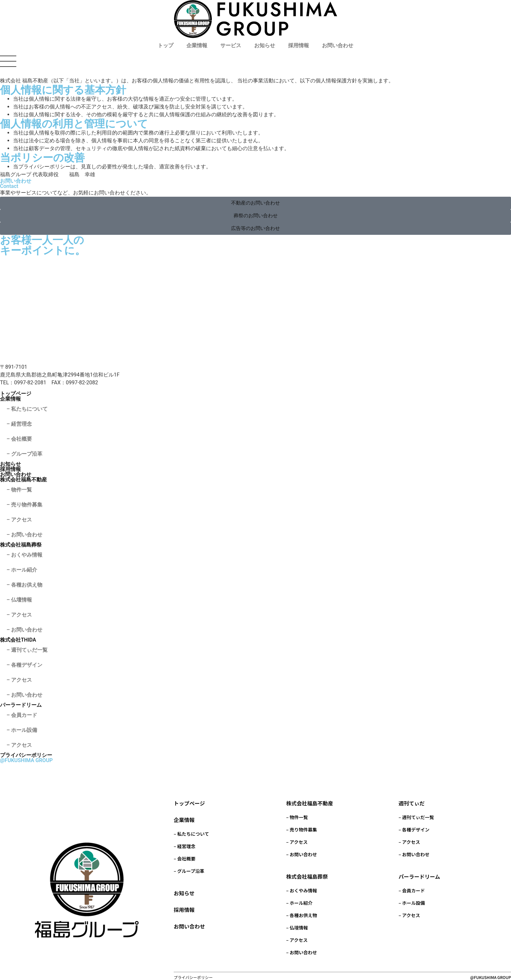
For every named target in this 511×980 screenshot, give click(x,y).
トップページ (16, 394)
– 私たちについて (27, 409)
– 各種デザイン (24, 665)
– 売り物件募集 (24, 505)
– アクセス (19, 520)
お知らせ (265, 45)
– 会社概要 (19, 439)
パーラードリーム (21, 705)
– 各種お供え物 (24, 585)
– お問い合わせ (24, 535)
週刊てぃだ (412, 803)
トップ (166, 45)
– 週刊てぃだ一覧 (27, 650)
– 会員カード (22, 715)
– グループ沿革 (24, 454)
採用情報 (299, 45)
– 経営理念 (19, 424)
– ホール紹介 (22, 570)
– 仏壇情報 (19, 600)
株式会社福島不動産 (23, 480)
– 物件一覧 (19, 490)
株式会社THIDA (18, 640)
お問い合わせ (338, 45)
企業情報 (197, 45)
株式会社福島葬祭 (21, 545)
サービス (231, 45)
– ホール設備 (22, 730)
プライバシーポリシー (26, 755)
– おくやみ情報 (24, 555)
